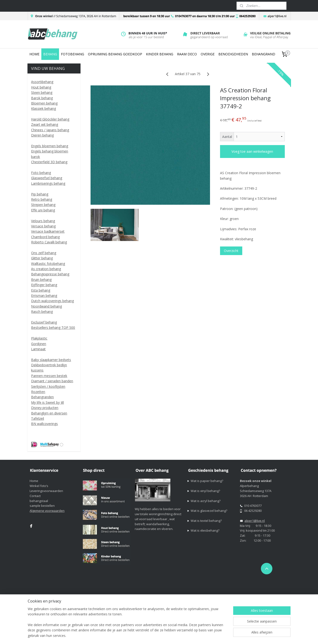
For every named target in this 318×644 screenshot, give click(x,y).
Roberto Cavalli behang (49, 242)
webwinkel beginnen (214, 596)
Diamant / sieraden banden (52, 381)
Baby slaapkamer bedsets (51, 360)
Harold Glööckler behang (50, 119)
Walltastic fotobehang (48, 264)
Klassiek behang (43, 108)
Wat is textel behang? (206, 521)
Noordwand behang (46, 306)
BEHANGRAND (264, 54)
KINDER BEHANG (160, 54)
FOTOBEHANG (73, 54)
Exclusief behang (44, 322)
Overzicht (231, 251)
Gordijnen (39, 344)
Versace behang (43, 226)
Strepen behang (43, 205)
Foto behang (41, 173)
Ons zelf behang (44, 253)
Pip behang (40, 194)
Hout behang (41, 87)
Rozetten (38, 392)
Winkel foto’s (39, 486)
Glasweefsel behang (47, 178)
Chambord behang (45, 237)
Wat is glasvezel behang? (209, 511)
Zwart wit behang (45, 124)
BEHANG (50, 54)
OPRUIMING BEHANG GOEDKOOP (115, 54)
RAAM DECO (187, 54)
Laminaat (38, 349)
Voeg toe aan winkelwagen (253, 151)
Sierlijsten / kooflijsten (48, 386)
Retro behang (42, 199)
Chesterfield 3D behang (49, 162)
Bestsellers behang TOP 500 (53, 327)
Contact (35, 496)
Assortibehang (42, 82)
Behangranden (42, 397)
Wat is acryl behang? (206, 501)
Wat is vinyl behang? (205, 491)
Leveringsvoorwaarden (46, 491)
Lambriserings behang (48, 183)
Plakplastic (39, 338)
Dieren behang (42, 135)
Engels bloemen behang (50, 146)
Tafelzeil (38, 418)
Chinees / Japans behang (50, 130)
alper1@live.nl (255, 521)
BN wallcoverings (44, 424)
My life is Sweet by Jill (47, 402)
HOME (34, 54)
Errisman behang (44, 296)
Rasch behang (42, 312)
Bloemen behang (44, 103)
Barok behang (42, 98)
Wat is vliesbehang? (205, 530)
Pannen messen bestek (49, 376)
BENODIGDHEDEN (233, 54)
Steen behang (42, 92)
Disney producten (45, 408)
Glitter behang (42, 258)
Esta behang (41, 290)
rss (196, 596)
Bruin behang (41, 280)
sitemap (186, 596)
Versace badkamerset (48, 231)
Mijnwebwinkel (256, 596)
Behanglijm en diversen (49, 413)
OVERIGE (208, 54)
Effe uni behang (43, 210)
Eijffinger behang (44, 285)
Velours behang (43, 221)
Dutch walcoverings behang (52, 301)
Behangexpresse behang (50, 274)
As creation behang (46, 269)
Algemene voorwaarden (47, 511)
